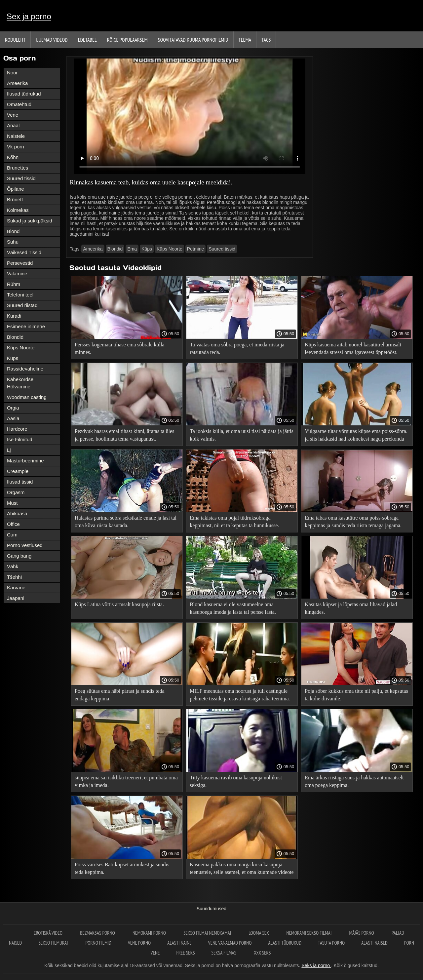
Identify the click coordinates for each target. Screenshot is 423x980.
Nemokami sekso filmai (310, 933)
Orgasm (16, 492)
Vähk (13, 566)
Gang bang (19, 556)
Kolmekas (18, 210)
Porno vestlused (25, 545)
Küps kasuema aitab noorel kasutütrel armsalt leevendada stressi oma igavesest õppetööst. (353, 348)
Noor (12, 73)
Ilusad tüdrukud (24, 94)
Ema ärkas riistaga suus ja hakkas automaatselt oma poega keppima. (354, 781)
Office (13, 524)
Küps (13, 358)
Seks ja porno (316, 965)
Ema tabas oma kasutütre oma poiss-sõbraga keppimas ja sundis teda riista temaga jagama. (353, 522)
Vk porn (16, 147)
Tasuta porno (331, 943)
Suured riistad (22, 305)
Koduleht (15, 40)
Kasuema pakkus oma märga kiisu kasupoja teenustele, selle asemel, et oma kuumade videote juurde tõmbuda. (242, 869)
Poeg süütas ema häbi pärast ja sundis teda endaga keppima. (120, 695)
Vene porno (139, 943)
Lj (9, 450)
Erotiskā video (49, 933)
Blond (13, 231)
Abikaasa (17, 513)
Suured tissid (21, 178)
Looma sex (259, 933)
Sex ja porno (29, 16)
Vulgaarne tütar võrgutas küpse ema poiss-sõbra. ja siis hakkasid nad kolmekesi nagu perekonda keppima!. (356, 436)
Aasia (13, 418)
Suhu (13, 242)
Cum (12, 535)
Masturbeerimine (25, 461)
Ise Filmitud (20, 439)
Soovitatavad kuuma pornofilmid (193, 40)
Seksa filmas (225, 953)
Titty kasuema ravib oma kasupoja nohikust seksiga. (236, 781)
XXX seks (262, 953)
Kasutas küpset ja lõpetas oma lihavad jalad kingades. (351, 608)
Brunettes (18, 168)
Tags (266, 40)
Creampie (18, 471)
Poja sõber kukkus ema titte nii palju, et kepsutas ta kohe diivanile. (356, 695)
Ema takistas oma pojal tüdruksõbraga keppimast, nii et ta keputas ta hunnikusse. (234, 522)
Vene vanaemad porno (230, 943)
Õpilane (16, 189)
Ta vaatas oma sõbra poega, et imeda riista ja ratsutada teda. (237, 348)
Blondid (15, 337)
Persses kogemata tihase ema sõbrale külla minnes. (119, 348)
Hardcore (17, 429)
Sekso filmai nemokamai (208, 933)
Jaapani (16, 598)
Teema (245, 40)
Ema (132, 249)
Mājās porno (362, 933)
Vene (13, 115)
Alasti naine (179, 943)
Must (12, 503)
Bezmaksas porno (98, 933)
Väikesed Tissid (24, 252)
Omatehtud (19, 104)
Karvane (16, 588)
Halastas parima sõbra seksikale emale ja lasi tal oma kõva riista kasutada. (126, 522)
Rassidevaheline (25, 369)
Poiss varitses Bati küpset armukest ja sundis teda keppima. (122, 868)
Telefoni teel (20, 295)
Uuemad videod (52, 40)
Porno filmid (98, 943)
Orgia (13, 408)
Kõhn (13, 157)
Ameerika (17, 83)
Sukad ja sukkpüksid (30, 221)
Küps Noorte (21, 348)
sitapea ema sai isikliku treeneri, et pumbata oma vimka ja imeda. (126, 781)
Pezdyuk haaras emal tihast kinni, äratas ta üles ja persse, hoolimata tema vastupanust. (124, 435)
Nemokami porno (150, 933)
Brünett (15, 199)
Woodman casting (27, 397)
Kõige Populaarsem (127, 40)
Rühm (14, 284)
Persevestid (20, 263)
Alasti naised (374, 943)
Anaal (13, 125)
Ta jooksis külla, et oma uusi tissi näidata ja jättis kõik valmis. (242, 435)
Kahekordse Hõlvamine (20, 383)
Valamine (17, 274)
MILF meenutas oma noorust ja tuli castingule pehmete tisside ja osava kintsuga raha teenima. (240, 695)
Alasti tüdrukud (285, 943)
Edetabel (87, 40)
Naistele (16, 136)
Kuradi (14, 316)
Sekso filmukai (54, 943)
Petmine (195, 249)
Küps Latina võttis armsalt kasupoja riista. (119, 604)
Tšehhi (14, 577)
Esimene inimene (26, 326)
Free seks (185, 953)
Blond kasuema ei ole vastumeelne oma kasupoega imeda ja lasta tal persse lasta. (233, 608)
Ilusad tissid (20, 482)
